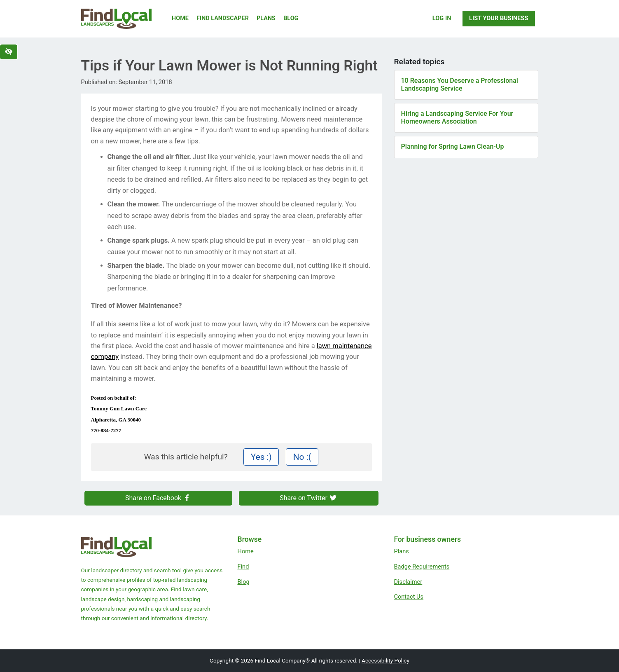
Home (180, 18)
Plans (266, 18)
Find (243, 567)
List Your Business (499, 18)
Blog (291, 18)
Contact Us (409, 597)
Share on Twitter (308, 498)
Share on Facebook (158, 498)
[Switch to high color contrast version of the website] (9, 52)
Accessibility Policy (385, 660)
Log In (442, 18)
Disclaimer (408, 582)
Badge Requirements (422, 567)
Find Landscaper (223, 18)
